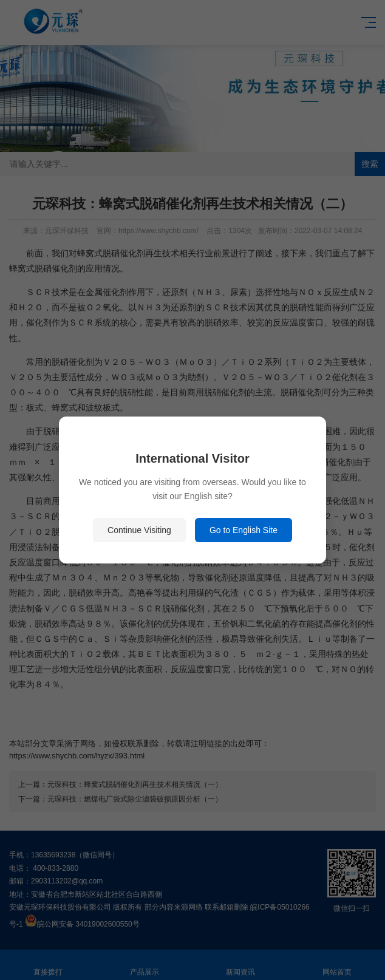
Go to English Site (244, 530)
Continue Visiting (139, 530)
